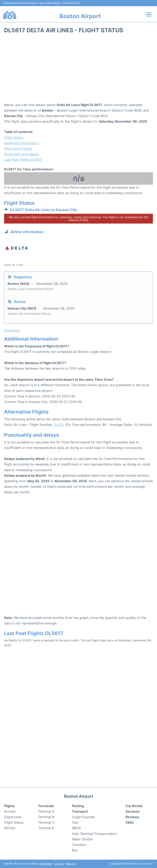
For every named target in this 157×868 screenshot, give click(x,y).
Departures (13, 817)
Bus (75, 850)
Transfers (79, 845)
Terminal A (46, 811)
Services (132, 811)
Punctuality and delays (22, 154)
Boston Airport (80, 16)
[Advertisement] (78, 69)
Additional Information (21, 143)
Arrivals (10, 811)
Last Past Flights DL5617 (23, 160)
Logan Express (83, 817)
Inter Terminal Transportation (94, 834)
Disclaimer (46, 864)
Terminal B (46, 817)
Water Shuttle (82, 839)
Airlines (10, 828)
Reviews (132, 817)
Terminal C (46, 822)
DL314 (59, 425)
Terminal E (46, 828)
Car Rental (134, 806)
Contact (59, 864)
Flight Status (14, 138)
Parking (78, 806)
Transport (80, 811)
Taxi (75, 822)
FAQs (130, 822)
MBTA (76, 828)
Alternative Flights (18, 149)
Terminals (46, 806)
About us (71, 864)
